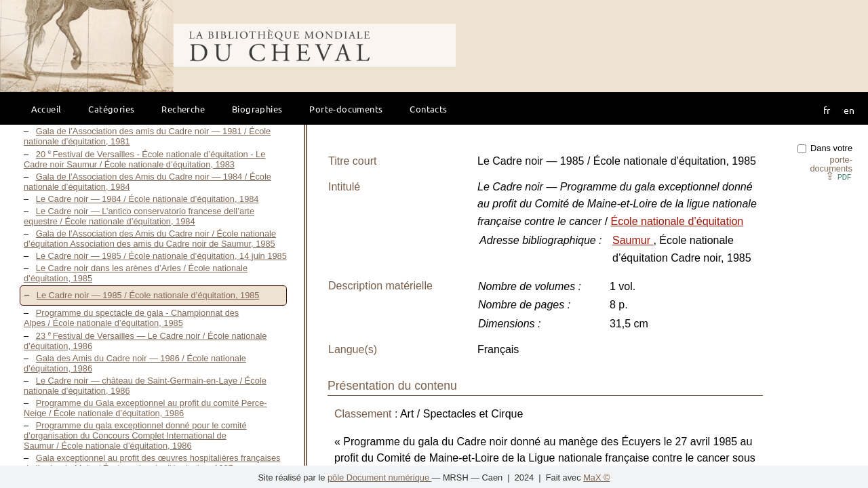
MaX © (596, 477)
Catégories (111, 109)
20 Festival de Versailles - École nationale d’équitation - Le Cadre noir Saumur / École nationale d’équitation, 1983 (144, 159)
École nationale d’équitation (677, 221)
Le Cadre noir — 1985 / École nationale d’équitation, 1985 (148, 295)
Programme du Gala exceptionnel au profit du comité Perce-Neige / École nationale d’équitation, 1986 (145, 408)
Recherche (183, 109)
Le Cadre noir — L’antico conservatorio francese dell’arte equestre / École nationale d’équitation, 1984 (139, 216)
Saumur (633, 240)
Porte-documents (346, 109)
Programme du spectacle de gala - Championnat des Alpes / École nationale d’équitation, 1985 (131, 318)
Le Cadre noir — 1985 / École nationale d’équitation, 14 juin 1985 (161, 256)
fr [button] (827, 110)
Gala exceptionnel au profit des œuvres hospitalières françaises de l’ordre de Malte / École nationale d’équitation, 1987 (152, 463)
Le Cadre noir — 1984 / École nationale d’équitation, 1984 (147, 199)
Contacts (428, 109)
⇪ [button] (838, 176)
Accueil (46, 109)
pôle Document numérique (380, 477)
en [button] (849, 110)
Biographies (257, 109)
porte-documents (831, 164)
